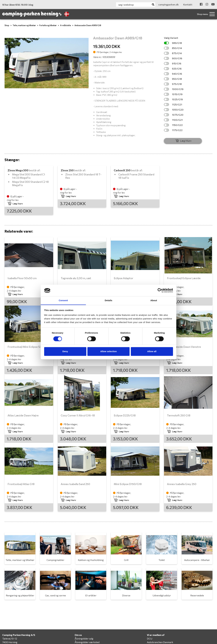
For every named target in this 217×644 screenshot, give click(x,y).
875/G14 (173, 53)
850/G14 (173, 48)
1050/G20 (174, 110)
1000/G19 (174, 89)
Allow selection (108, 351)
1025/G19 (173, 99)
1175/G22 (173, 130)
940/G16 (173, 74)
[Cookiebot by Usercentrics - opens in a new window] (160, 290)
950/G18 (173, 79)
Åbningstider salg (84, 638)
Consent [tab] (63, 300)
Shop (7, 25)
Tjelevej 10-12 (10, 638)
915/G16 (173, 63)
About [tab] (154, 300)
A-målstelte (66, 25)
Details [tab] (108, 300)
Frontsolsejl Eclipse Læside (184, 278)
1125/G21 (173, 104)
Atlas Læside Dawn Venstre (184, 347)
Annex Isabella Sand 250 (75, 484)
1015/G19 (173, 94)
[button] (11, 63)
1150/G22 (173, 125)
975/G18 (173, 84)
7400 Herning (10, 642)
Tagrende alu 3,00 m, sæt (76, 278)
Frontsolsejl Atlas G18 (21, 484)
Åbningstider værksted (87, 642)
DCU (150, 638)
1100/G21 (173, 120)
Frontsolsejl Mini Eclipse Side (26, 347)
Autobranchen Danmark (160, 642)
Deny (65, 351)
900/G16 (173, 58)
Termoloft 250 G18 (179, 415)
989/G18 (173, 43)
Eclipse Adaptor (123, 278)
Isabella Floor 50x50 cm (22, 278)
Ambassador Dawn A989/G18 (88, 25)
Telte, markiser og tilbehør (24, 25)
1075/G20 (174, 115)
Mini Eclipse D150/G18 (128, 484)
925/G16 (173, 69)
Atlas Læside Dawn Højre (23, 415)
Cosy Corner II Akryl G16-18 (78, 415)
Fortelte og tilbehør (48, 25)
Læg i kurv (15, 204)
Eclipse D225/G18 (125, 415)
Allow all (152, 351)
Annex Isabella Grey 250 (182, 484)
